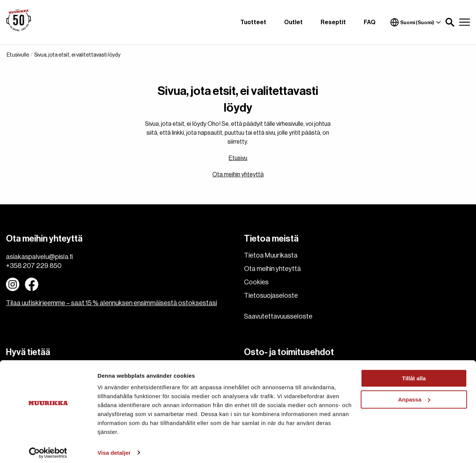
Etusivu (238, 158)
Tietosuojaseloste (271, 296)
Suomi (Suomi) (416, 22)
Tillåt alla (414, 374)
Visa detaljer (114, 448)
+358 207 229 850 (34, 266)
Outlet (293, 22)
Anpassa (414, 395)
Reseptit (333, 22)
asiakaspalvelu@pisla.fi (39, 257)
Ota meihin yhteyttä (238, 175)
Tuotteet (253, 22)
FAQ (370, 22)
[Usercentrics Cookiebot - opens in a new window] (48, 448)
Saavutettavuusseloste (278, 316)
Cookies (256, 282)
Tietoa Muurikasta (271, 255)
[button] (450, 22)
